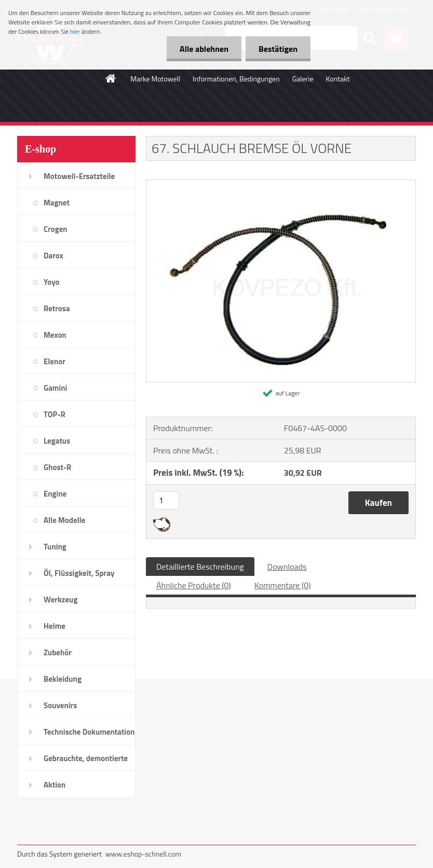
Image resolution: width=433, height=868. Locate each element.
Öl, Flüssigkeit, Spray (79, 573)
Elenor (55, 361)
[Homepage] (111, 78)
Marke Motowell (155, 79)
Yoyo (52, 282)
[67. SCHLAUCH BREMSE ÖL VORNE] (281, 184)
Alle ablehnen (204, 49)
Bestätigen (278, 49)
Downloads (287, 567)
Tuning (55, 547)
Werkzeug (60, 600)
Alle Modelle (64, 520)
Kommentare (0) (283, 585)
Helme (55, 626)
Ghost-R (57, 467)
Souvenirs (60, 705)
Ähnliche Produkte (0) (194, 585)
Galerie (303, 79)
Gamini (55, 388)
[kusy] (166, 500)
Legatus (57, 441)
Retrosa (57, 308)
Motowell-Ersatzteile (79, 176)
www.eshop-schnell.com (143, 854)
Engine (55, 494)
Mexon (55, 335)
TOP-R (55, 414)
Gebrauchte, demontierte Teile (86, 762)
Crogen (56, 229)
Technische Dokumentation (89, 732)
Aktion (55, 785)
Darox (53, 256)
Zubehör (58, 652)
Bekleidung (63, 679)
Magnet (57, 203)
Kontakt (338, 79)
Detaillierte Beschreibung (200, 567)
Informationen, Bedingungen (236, 79)
